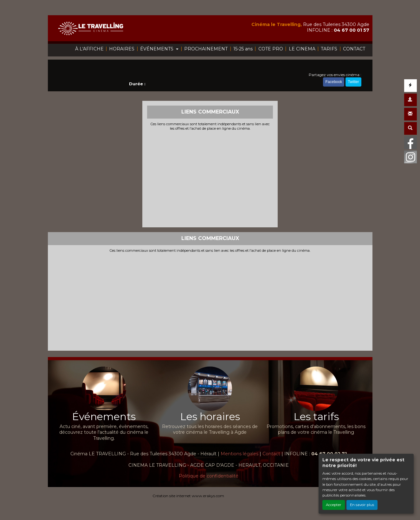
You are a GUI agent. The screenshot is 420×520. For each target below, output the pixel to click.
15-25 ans (243, 49)
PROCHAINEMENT (206, 49)
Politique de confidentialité (209, 476)
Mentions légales (239, 454)
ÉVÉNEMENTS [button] (157, 49)
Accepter (334, 505)
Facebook (334, 82)
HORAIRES (122, 49)
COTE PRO (271, 49)
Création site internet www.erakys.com (188, 496)
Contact (271, 454)
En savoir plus (362, 505)
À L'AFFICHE (89, 49)
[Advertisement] (210, 178)
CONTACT (354, 49)
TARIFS (329, 49)
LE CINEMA (302, 49)
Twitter (353, 82)
